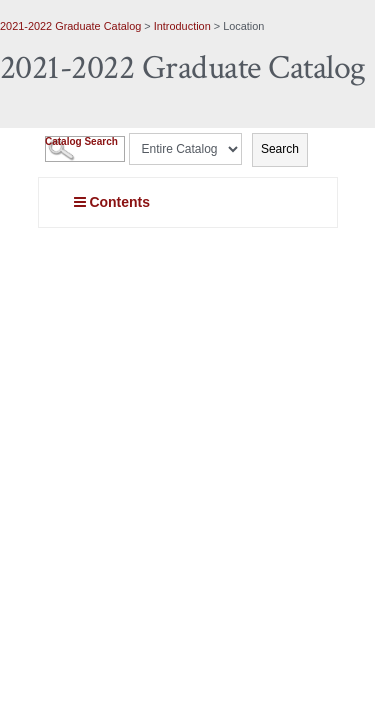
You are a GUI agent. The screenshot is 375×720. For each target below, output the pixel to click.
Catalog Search (81, 141)
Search (280, 149)
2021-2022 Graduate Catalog (70, 26)
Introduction (182, 26)
